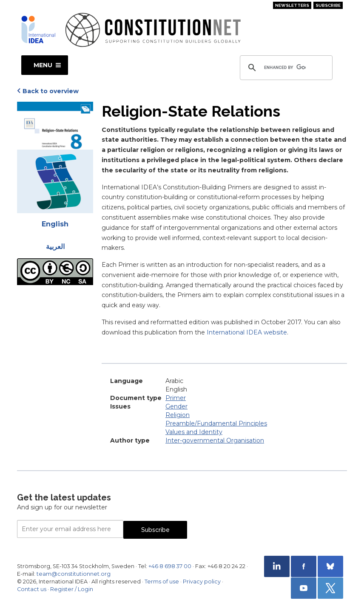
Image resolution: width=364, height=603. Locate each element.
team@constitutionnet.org (74, 574)
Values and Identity (194, 432)
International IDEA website (247, 332)
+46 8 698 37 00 (170, 566)
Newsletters (292, 5)
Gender (176, 406)
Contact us (32, 589)
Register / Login (72, 589)
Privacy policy (202, 582)
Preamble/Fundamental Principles (216, 423)
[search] (285, 68)
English (55, 224)
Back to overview (51, 91)
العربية (55, 247)
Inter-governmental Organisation (215, 440)
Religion (178, 415)
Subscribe (328, 5)
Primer (176, 398)
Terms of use (162, 582)
